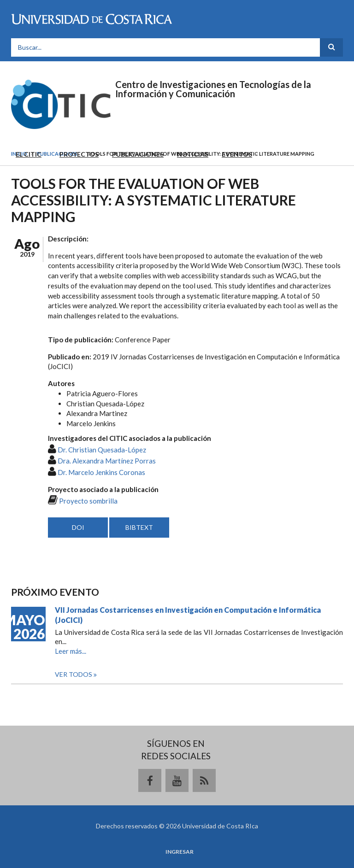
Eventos (237, 154)
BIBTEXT (139, 527)
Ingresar (180, 852)
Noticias (193, 154)
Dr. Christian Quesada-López (102, 450)
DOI (78, 527)
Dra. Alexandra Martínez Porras (107, 461)
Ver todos (74, 674)
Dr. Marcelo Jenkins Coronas (101, 472)
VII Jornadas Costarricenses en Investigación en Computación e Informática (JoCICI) (188, 615)
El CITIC (29, 154)
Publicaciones (138, 154)
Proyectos (79, 154)
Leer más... (71, 651)
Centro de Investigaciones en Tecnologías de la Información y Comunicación (213, 89)
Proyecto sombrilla (88, 501)
